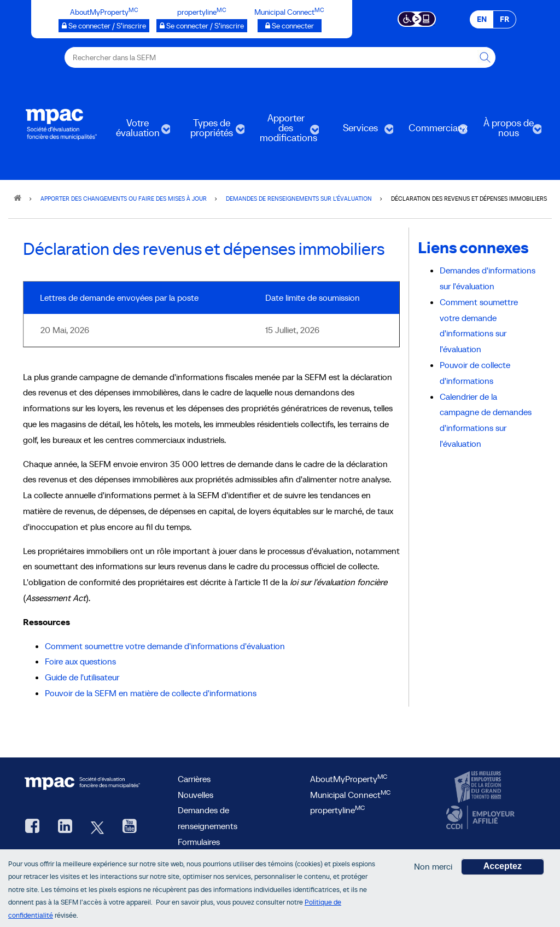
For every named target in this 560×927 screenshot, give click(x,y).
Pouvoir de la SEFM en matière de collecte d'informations (151, 693)
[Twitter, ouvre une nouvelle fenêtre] (97, 827)
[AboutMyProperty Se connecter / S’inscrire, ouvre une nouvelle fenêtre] (104, 26)
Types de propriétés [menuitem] (211, 132)
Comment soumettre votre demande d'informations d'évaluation (165, 646)
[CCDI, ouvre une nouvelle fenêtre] (479, 818)
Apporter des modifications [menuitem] (285, 132)
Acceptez (503, 868)
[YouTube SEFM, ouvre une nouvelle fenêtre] (130, 827)
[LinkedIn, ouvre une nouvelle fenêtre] (65, 827)
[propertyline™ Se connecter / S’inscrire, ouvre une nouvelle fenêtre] (202, 26)
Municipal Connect (350, 795)
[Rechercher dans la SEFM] (485, 57)
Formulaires (199, 842)
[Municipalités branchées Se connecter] (290, 26)
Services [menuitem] (359, 132)
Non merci (433, 868)
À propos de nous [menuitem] (507, 132)
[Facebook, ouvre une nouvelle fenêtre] (32, 827)
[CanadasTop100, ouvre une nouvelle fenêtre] (479, 788)
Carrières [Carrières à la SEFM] (194, 779)
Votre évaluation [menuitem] (137, 132)
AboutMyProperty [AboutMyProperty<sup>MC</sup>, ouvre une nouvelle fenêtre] (349, 779)
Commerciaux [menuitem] (434, 132)
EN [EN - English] (482, 19)
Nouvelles (196, 795)
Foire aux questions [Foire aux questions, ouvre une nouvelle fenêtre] (80, 661)
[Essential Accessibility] (417, 18)
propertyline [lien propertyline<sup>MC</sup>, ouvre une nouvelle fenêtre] (337, 810)
